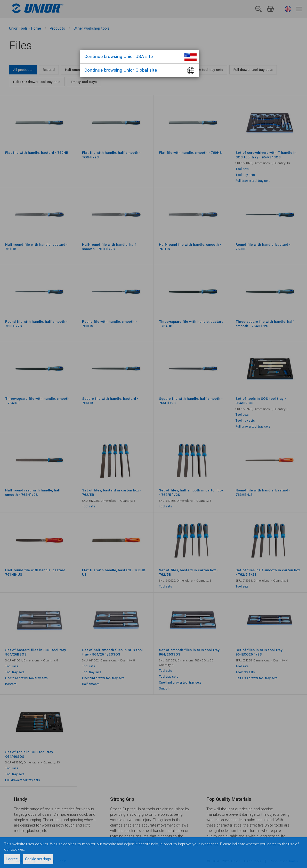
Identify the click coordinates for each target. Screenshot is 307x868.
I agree (12, 859)
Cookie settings (38, 859)
